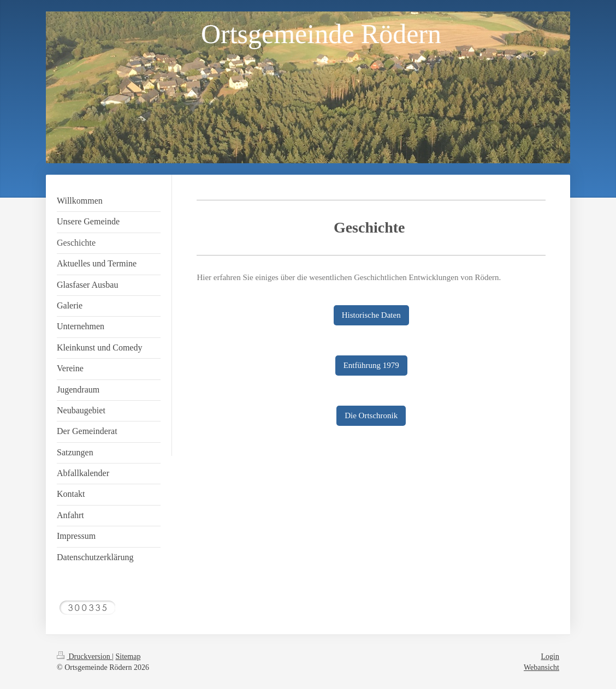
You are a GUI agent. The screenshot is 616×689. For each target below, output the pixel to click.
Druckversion (84, 657)
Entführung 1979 (371, 365)
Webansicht (541, 667)
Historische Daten (371, 315)
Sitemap (128, 657)
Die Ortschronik (371, 415)
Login (550, 657)
